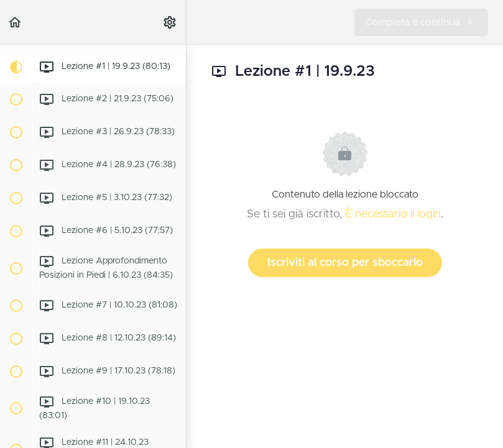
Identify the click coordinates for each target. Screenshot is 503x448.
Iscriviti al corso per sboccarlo (345, 263)
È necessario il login (393, 214)
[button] (16, 22)
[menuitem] (170, 22)
